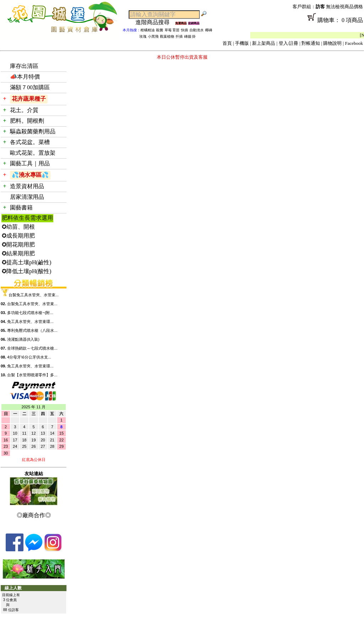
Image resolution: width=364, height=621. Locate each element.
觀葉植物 (167, 36)
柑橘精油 (148, 30)
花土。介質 (24, 110)
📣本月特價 (25, 77)
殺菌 (160, 30)
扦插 (179, 36)
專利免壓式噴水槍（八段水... (32, 330)
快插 (184, 30)
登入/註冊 (289, 43)
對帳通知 (311, 43)
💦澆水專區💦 (30, 175)
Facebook (354, 43)
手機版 (242, 43)
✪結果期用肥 (18, 253)
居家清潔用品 (27, 197)
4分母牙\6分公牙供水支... (29, 357)
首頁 (227, 43)
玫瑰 (143, 36)
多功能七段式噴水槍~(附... (30, 313)
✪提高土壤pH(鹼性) (26, 262)
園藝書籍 (21, 208)
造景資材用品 (27, 186)
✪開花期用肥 (18, 245)
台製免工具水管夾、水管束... (34, 295)
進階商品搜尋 (155, 22)
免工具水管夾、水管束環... (30, 322)
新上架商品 (264, 43)
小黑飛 (153, 36)
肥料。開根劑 (27, 121)
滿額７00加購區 (30, 87)
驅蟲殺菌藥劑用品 (33, 131)
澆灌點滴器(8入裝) (23, 339)
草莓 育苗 (172, 30)
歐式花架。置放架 (33, 153)
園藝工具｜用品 (30, 163)
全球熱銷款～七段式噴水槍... (32, 348)
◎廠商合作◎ (34, 515)
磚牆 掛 (190, 36)
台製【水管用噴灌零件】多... (32, 375)
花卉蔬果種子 (29, 99)
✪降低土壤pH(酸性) (26, 271)
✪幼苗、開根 (18, 227)
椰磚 (209, 30)
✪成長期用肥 (18, 236)
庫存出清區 (24, 66)
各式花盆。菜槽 (30, 142)
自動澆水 (197, 30)
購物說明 (332, 43)
